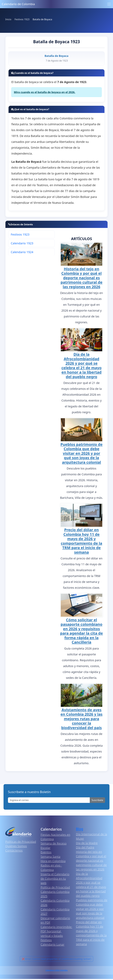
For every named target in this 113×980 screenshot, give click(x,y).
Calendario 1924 (22, 252)
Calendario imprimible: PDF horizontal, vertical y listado (56, 931)
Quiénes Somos (16, 846)
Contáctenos (14, 850)
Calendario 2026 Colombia (56, 970)
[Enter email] (49, 800)
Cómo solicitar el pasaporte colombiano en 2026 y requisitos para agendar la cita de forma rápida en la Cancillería (82, 631)
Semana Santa (50, 857)
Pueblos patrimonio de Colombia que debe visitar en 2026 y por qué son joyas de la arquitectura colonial (82, 453)
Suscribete (97, 800)
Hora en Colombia (53, 861)
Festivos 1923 (20, 234)
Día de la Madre (87, 843)
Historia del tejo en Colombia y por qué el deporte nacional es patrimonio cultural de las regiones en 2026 (82, 278)
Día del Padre (85, 847)
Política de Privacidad (55, 887)
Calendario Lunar (53, 944)
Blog (80, 829)
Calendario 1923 (22, 243)
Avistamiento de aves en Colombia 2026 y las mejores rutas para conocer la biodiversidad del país (81, 719)
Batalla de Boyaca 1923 (56, 42)
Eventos (46, 852)
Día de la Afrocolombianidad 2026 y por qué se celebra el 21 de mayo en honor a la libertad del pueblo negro (82, 365)
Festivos (46, 940)
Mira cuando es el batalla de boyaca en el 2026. (45, 92)
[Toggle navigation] (109, 4)
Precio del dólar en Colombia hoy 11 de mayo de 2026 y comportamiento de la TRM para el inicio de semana (81, 541)
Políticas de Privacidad (21, 842)
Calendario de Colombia (18, 4)
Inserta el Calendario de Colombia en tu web (55, 879)
